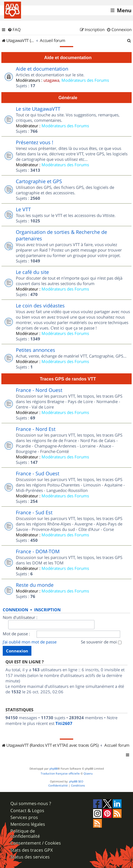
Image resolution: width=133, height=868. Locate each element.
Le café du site (32, 272)
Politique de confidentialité (25, 834)
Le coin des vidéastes (40, 306)
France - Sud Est (34, 512)
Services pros (24, 817)
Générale (68, 98)
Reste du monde (35, 585)
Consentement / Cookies (36, 843)
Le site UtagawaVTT (38, 109)
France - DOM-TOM (38, 551)
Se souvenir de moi (101, 642)
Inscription (47, 610)
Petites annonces (36, 350)
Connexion (15, 610)
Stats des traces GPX (32, 850)
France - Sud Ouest (38, 473)
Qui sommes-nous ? (31, 804)
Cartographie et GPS (39, 181)
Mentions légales (28, 824)
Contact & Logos (27, 811)
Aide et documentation (68, 58)
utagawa (51, 80)
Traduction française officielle (60, 774)
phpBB (54, 769)
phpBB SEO (76, 781)
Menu (124, 10)
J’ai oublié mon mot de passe (30, 642)
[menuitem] (14, 30)
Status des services (30, 857)
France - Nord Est (36, 429)
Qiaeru (88, 774)
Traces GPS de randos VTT (68, 379)
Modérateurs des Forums (85, 80)
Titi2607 (64, 724)
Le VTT (23, 209)
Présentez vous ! (35, 142)
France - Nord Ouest (39, 390)
